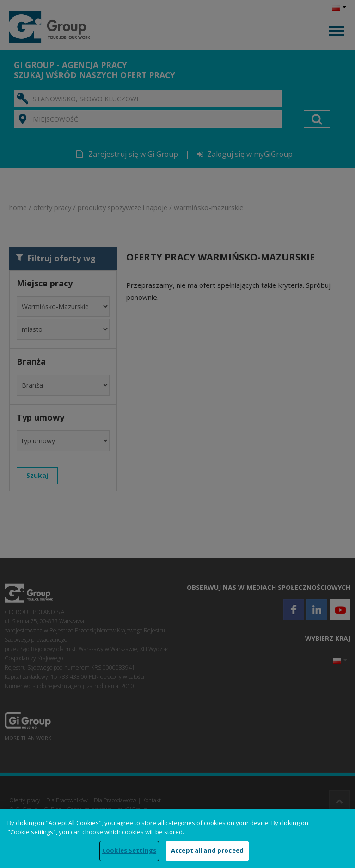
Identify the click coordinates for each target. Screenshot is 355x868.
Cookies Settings (129, 850)
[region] (177, 839)
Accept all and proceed (207, 850)
